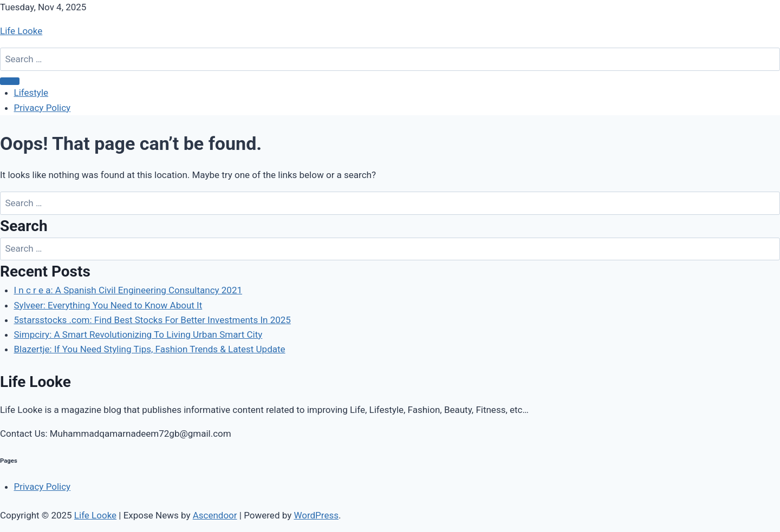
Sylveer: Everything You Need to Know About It (108, 305)
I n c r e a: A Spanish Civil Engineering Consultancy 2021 (128, 290)
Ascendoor (215, 515)
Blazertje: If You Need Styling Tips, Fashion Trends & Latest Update (150, 349)
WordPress (316, 515)
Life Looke (21, 31)
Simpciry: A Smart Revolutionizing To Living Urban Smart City (138, 334)
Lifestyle (31, 93)
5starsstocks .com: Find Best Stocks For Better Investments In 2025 (152, 320)
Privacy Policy (43, 108)
